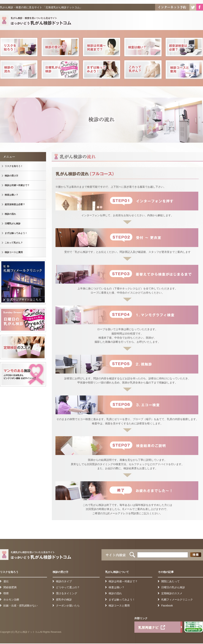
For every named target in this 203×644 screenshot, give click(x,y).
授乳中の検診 (64, 600)
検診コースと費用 (184, 70)
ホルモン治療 (11, 600)
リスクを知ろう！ (19, 47)
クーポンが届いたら (68, 606)
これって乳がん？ (143, 70)
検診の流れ (19, 70)
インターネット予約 (172, 7)
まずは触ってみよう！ (101, 70)
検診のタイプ (64, 581)
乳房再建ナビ (158, 627)
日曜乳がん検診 (60, 70)
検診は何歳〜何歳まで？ (101, 47)
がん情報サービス (194, 627)
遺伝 (6, 581)
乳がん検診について (117, 572)
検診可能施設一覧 (23, 374)
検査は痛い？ (143, 47)
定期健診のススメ (23, 347)
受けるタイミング (67, 593)
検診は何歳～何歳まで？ (123, 581)
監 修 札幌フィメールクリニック (23, 282)
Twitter (193, 7)
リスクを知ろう (9, 572)
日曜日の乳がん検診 (23, 320)
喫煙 (6, 593)
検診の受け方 (60, 47)
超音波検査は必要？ (184, 47)
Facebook (200, 7)
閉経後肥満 (10, 587)
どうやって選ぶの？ (68, 587)
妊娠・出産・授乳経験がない (20, 606)
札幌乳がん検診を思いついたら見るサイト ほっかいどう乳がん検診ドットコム (37, 21)
